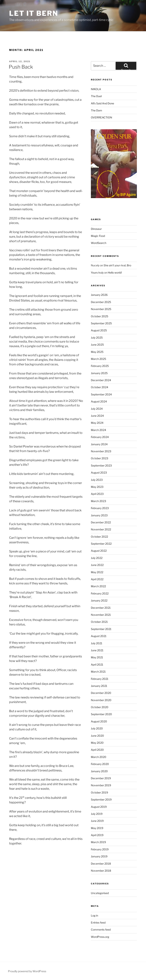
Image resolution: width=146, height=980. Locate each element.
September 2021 (101, 629)
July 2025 (97, 338)
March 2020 (99, 757)
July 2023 (97, 480)
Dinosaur (96, 229)
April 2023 (97, 494)
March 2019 (98, 842)
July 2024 (97, 409)
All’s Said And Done (102, 103)
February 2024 (100, 437)
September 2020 (101, 714)
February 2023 (100, 508)
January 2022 (99, 600)
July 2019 (97, 814)
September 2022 (101, 544)
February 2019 (100, 849)
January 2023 (99, 515)
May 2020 (97, 743)
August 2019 (99, 807)
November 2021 (101, 615)
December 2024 (101, 380)
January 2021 (99, 686)
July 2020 (97, 728)
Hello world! (115, 273)
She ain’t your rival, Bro (117, 265)
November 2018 (101, 871)
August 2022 (99, 551)
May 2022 (97, 572)
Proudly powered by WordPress (27, 971)
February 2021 (100, 679)
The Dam (96, 110)
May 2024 (97, 423)
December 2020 (101, 693)
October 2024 (100, 387)
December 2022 (101, 522)
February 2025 (100, 366)
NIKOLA (96, 89)
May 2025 (97, 352)
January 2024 (99, 444)
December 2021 (101, 608)
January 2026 (99, 295)
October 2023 (100, 458)
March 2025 (98, 359)
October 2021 (99, 622)
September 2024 (101, 394)
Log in (94, 915)
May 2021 (97, 657)
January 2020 (99, 771)
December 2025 (101, 302)
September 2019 (101, 799)
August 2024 (99, 401)
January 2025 (99, 373)
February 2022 (100, 593)
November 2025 (101, 309)
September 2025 (101, 323)
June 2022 (97, 565)
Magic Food (98, 236)
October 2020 (100, 707)
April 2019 (97, 835)
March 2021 (98, 672)
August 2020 (99, 721)
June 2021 (97, 650)
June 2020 (97, 736)
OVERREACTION (102, 117)
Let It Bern (34, 13)
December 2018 (101, 864)
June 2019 (97, 821)
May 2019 (97, 828)
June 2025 (97, 345)
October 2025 (100, 316)
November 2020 (101, 700)
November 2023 (101, 451)
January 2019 (99, 856)
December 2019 (101, 778)
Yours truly (97, 273)
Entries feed (98, 922)
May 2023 (97, 487)
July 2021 (97, 643)
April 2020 (97, 750)
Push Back (21, 67)
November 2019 (101, 785)
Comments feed (101, 930)
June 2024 (97, 416)
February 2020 (100, 764)
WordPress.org (100, 937)
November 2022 (101, 529)
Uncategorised (100, 893)
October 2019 (99, 792)
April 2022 (97, 579)
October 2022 (99, 537)
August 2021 (99, 636)
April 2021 (97, 665)
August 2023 (99, 473)
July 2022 (97, 558)
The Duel (96, 96)
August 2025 (99, 330)
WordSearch (99, 243)
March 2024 (98, 430)
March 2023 (98, 501)
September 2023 (101, 465)
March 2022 (98, 586)
